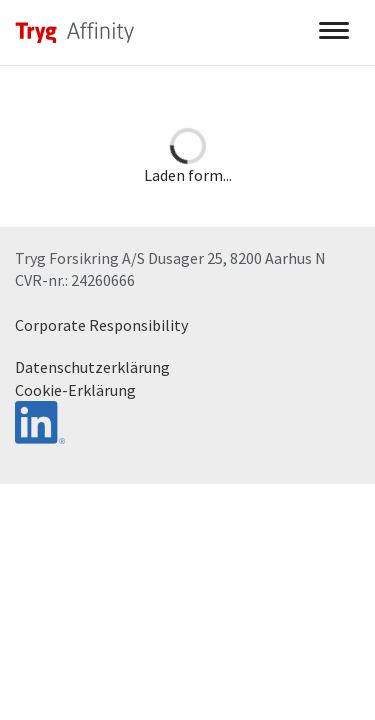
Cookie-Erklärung (75, 390)
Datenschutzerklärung (92, 367)
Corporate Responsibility (101, 325)
